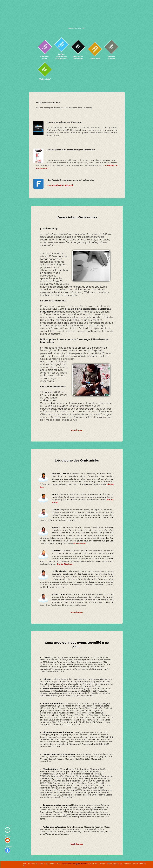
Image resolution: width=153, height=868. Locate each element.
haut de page (77, 430)
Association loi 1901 (77, 28)
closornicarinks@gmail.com (75, 864)
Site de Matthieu (65, 564)
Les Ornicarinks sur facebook (60, 185)
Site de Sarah (79, 543)
